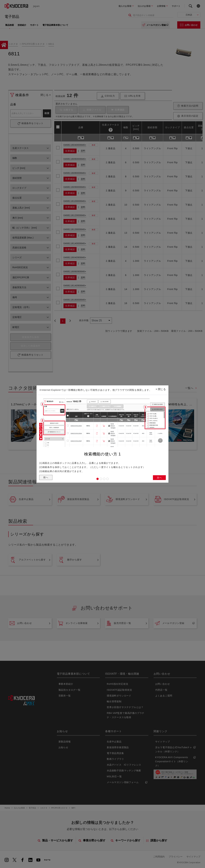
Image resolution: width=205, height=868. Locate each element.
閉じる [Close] (161, 388)
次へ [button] (159, 478)
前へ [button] (46, 478)
